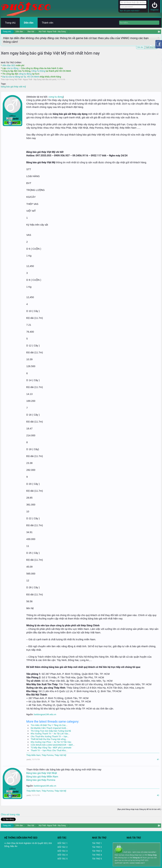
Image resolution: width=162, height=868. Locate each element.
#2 (158, 795)
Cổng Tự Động (38, 71)
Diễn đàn (140, 47)
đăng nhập (152, 855)
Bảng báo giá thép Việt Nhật (42, 773)
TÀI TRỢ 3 (97, 851)
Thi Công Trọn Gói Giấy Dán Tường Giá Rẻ (51, 731)
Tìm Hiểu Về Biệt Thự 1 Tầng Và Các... (49, 725)
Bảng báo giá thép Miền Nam (42, 777)
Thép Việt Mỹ (60, 755)
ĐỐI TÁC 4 (63, 855)
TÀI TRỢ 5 (97, 859)
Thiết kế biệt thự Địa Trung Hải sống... (49, 739)
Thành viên (48, 23)
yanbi (54, 80)
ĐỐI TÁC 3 (63, 851)
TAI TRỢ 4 (97, 855)
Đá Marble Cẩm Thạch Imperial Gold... (49, 728)
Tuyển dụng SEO (151, 47)
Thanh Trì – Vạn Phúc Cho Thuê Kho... (49, 750)
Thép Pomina (48, 755)
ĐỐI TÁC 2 (63, 847)
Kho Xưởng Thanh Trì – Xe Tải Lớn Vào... (50, 734)
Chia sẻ (5, 814)
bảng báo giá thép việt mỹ (13, 87)
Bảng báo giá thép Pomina (41, 780)
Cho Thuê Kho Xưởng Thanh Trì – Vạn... (50, 736)
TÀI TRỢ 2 (97, 847)
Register (155, 10)
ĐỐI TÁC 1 (63, 843)
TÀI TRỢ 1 (97, 843)
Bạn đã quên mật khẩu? (130, 11)
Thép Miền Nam (33, 755)
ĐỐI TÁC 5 (63, 859)
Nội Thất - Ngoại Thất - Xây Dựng (28, 80)
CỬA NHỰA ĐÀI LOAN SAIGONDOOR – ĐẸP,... (53, 745)
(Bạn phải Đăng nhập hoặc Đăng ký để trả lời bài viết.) (139, 809)
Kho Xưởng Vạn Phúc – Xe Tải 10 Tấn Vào (51, 742)
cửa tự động (12, 68)
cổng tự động (25, 74)
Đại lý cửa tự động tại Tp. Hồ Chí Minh (21, 77)
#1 (158, 760)
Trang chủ (10, 23)
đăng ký (136, 858)
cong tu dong (56, 97)
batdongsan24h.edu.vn (45, 714)
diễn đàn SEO (9, 65)
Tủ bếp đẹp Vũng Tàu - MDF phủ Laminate (51, 748)
